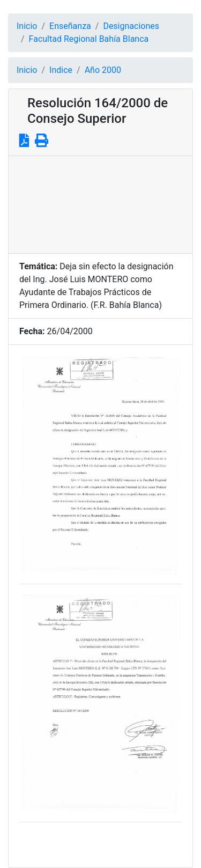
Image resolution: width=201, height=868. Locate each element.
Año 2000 (103, 70)
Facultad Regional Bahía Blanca (89, 39)
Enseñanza (70, 26)
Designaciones (131, 26)
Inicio (27, 26)
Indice (61, 70)
